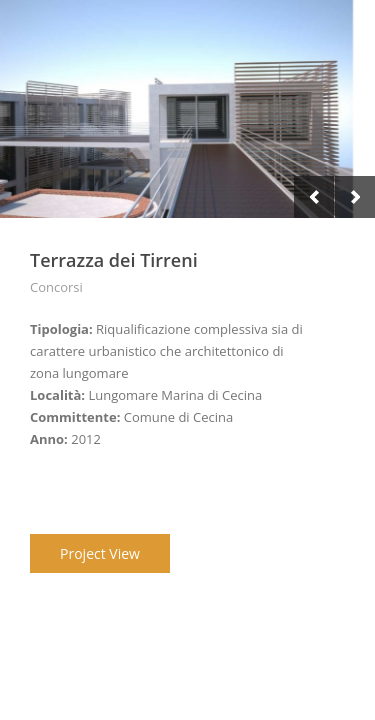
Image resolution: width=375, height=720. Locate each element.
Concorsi (56, 287)
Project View (100, 553)
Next (355, 197)
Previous (314, 197)
